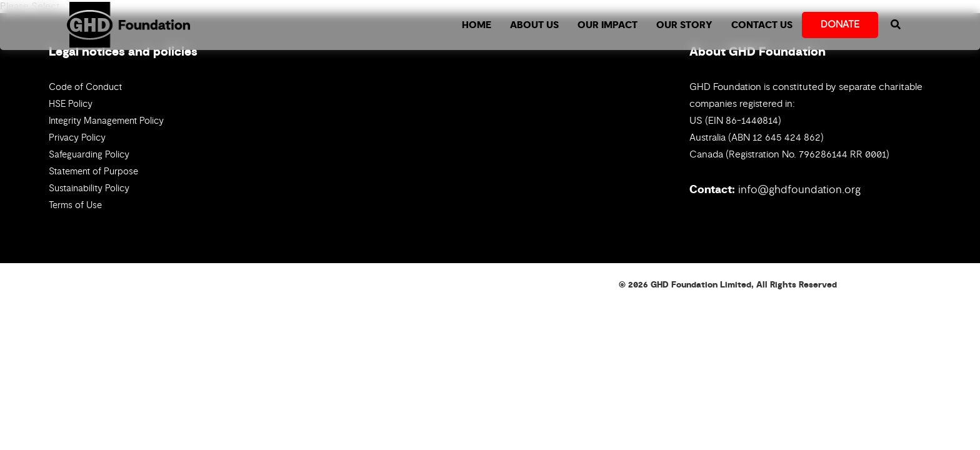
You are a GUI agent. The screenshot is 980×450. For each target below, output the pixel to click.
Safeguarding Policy (89, 154)
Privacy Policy (77, 137)
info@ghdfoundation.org (799, 189)
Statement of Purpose (93, 171)
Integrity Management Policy (106, 121)
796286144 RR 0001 (842, 154)
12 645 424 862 (787, 137)
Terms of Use (75, 205)
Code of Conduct (85, 87)
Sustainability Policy (89, 188)
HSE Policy (71, 104)
